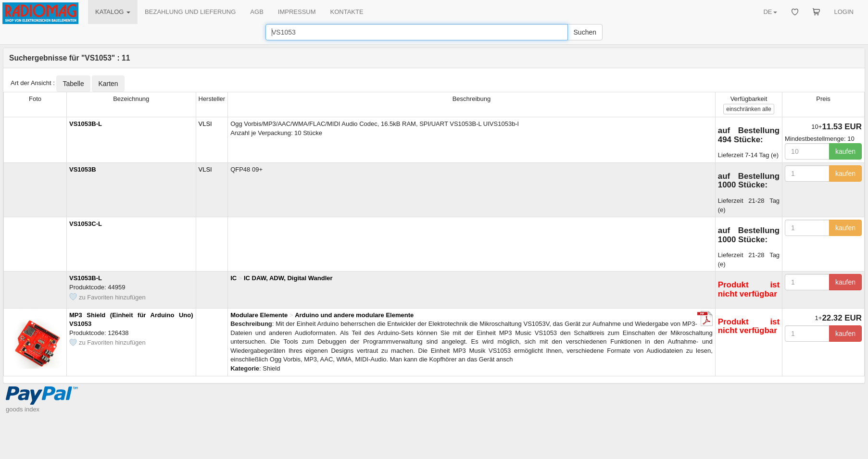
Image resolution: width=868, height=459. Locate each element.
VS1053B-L (86, 124)
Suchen (585, 32)
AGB (257, 12)
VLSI (205, 124)
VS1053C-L (86, 224)
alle (748, 109)
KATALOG (113, 12)
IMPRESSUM (297, 12)
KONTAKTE (347, 12)
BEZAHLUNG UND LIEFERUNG (190, 12)
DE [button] (770, 12)
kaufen (845, 151)
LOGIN (844, 12)
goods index (23, 409)
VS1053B (83, 169)
